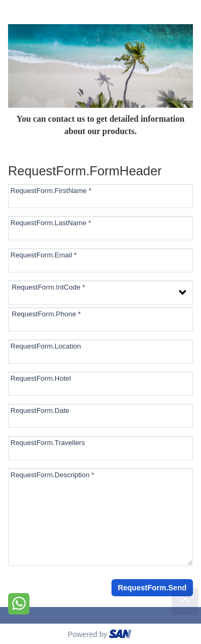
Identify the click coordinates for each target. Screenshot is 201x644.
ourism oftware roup (121, 635)
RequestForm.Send (152, 588)
